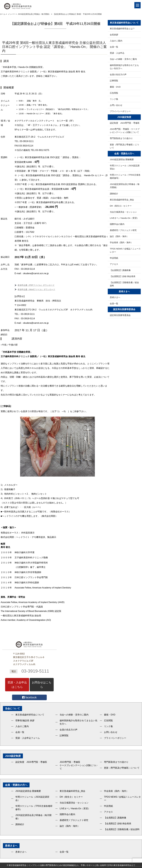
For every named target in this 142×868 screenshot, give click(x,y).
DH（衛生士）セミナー (121, 206)
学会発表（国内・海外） (121, 242)
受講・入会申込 (117, 53)
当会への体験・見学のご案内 (123, 59)
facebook (29, 697)
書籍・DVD (115, 87)
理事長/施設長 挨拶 (25, 721)
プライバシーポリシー (120, 111)
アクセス (114, 264)
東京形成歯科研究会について (30, 715)
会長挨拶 (114, 35)
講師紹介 (114, 194)
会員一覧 (114, 47)
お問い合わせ (116, 105)
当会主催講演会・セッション (123, 212)
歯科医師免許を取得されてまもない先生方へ (124, 67)
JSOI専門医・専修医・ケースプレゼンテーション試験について (125, 131)
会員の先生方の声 (118, 74)
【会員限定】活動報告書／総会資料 (124, 284)
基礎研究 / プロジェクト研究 (123, 230)
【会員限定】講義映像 (120, 270)
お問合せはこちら (42, 685)
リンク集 (114, 99)
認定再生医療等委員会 (120, 315)
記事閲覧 (114, 81)
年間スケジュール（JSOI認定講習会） (125, 167)
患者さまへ (115, 297)
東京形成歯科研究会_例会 (122, 200)
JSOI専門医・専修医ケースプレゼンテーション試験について (78, 765)
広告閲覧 (114, 93)
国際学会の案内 (117, 224)
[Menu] (137, 5)
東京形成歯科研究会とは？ (122, 29)
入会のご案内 (116, 41)
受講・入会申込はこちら (17, 685)
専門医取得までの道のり (121, 138)
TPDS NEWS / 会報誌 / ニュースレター (125, 250)
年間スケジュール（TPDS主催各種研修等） (125, 176)
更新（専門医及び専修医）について (124, 146)
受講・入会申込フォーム (28, 738)
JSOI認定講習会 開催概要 (122, 159)
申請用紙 (114, 258)
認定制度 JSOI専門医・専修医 (125, 123)
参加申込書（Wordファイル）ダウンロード (36, 289)
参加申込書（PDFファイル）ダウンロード (36, 285)
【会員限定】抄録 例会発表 (123, 276)
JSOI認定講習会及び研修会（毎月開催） (125, 186)
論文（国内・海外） (119, 236)
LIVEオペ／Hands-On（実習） (124, 218)
